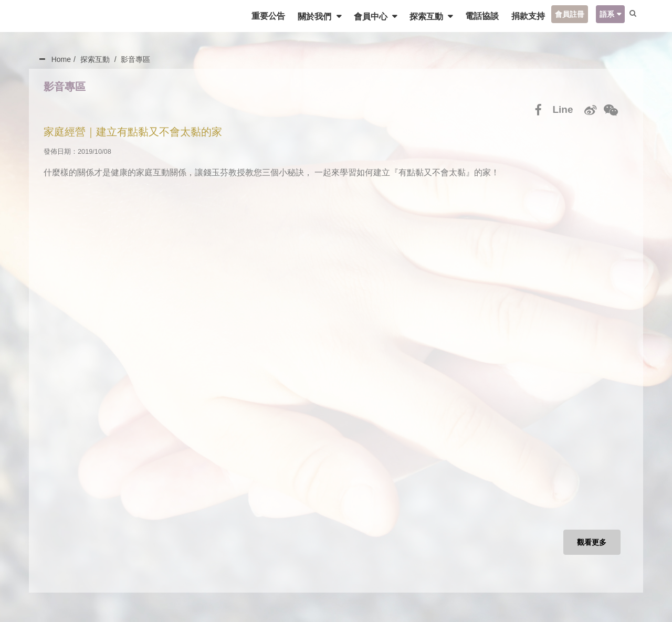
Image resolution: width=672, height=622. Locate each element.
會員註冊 (565, 14)
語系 (603, 14)
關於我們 (311, 17)
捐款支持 (524, 16)
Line (561, 110)
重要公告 (264, 16)
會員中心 (367, 17)
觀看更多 (591, 544)
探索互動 (423, 17)
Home (61, 59)
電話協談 (478, 16)
